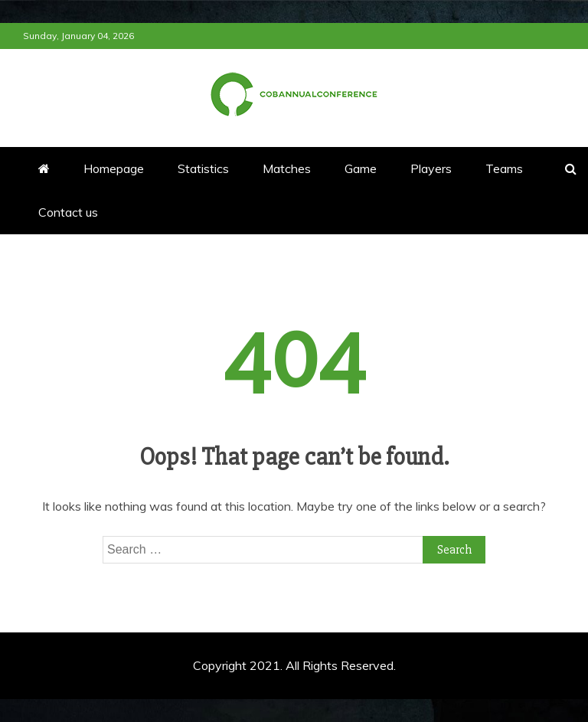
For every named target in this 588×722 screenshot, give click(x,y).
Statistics (203, 168)
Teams (504, 168)
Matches (287, 168)
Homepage (114, 168)
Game (361, 168)
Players (431, 168)
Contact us (68, 212)
